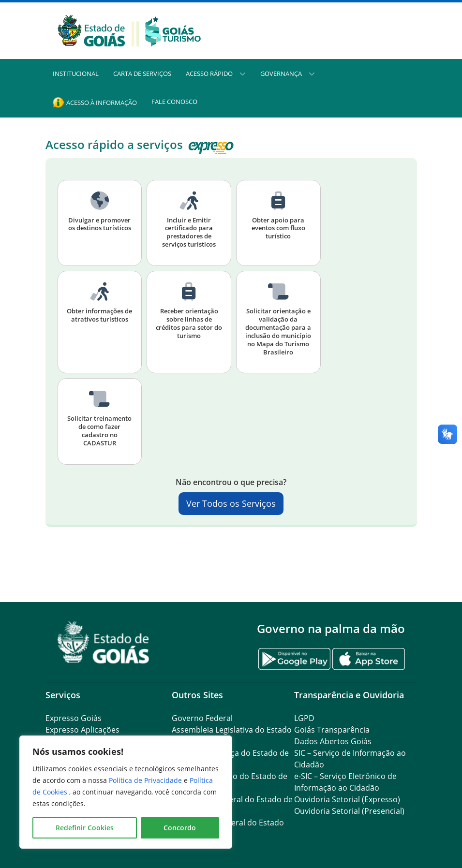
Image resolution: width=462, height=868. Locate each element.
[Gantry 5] (104, 642)
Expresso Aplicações (82, 730)
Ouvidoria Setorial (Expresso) (347, 799)
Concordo (180, 828)
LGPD (304, 718)
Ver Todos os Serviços (231, 503)
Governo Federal (202, 718)
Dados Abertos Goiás (333, 741)
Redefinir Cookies (85, 828)
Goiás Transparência (332, 730)
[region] (126, 792)
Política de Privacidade (146, 780)
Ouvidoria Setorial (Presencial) (349, 811)
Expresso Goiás (74, 718)
